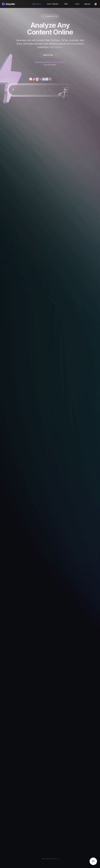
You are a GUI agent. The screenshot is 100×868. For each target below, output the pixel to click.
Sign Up (87, 4)
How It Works (53, 4)
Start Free (50, 55)
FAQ (66, 4)
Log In (77, 4)
